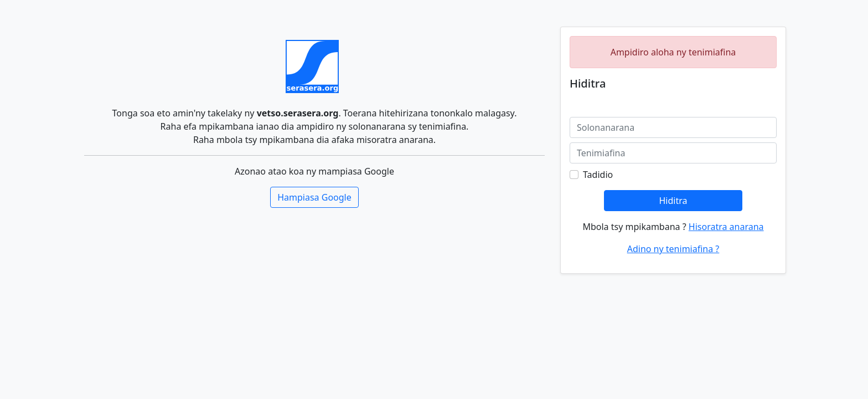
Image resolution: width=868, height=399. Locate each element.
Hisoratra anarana (726, 227)
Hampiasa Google (314, 197)
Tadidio (598, 175)
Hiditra (673, 201)
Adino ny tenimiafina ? (673, 249)
